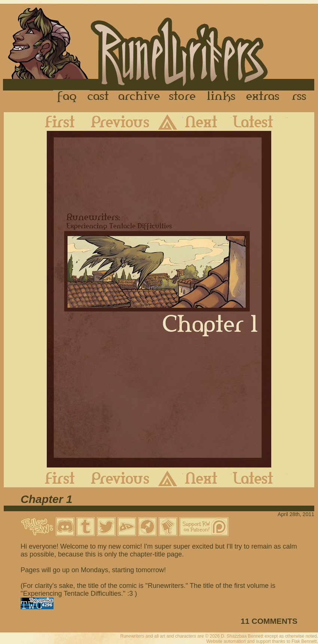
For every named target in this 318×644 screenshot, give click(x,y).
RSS (301, 97)
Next (207, 122)
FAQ (67, 97)
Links (221, 97)
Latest (259, 122)
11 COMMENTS (269, 621)
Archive (139, 97)
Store (182, 97)
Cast (99, 97)
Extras (264, 97)
